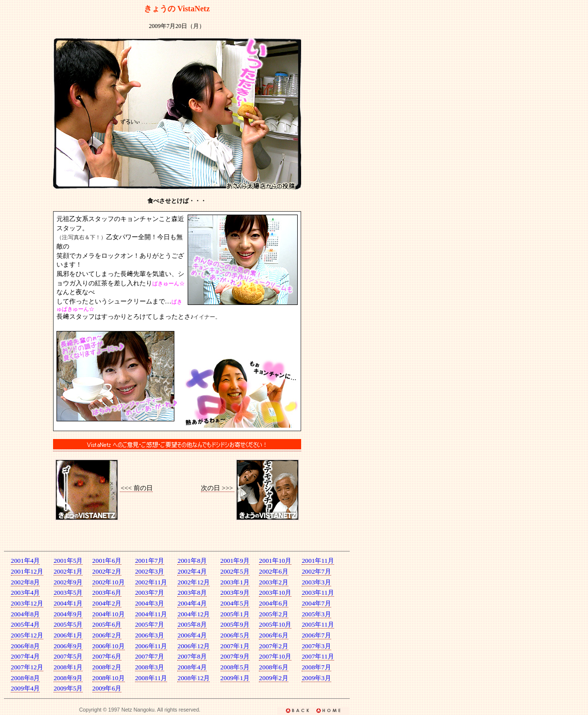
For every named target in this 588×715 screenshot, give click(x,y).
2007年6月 (107, 656)
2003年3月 (316, 582)
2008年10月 (109, 678)
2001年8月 (192, 561)
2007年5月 (68, 656)
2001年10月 (275, 561)
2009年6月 (107, 688)
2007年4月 (25, 656)
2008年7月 (316, 667)
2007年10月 (275, 656)
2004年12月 (194, 614)
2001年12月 (27, 571)
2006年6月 (273, 635)
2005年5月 (68, 624)
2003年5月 (68, 592)
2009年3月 (316, 678)
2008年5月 (235, 667)
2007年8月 (192, 656)
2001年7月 (150, 561)
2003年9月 (235, 592)
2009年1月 (235, 678)
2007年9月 (235, 656)
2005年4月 (25, 624)
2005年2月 (273, 614)
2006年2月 (107, 635)
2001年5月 (68, 561)
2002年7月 (316, 571)
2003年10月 (275, 592)
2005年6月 (107, 624)
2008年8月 (25, 678)
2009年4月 (25, 688)
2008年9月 (68, 678)
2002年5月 (235, 571)
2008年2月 (107, 667)
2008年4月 (192, 667)
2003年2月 (273, 582)
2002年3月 (150, 571)
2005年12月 (27, 635)
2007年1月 (235, 646)
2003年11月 (318, 592)
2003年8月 (192, 592)
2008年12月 (194, 678)
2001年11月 (318, 561)
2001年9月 (235, 561)
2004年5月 (235, 603)
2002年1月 (68, 571)
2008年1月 (68, 667)
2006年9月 (68, 646)
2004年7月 (316, 603)
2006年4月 (192, 635)
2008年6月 (273, 667)
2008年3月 (150, 667)
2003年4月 (25, 592)
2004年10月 (109, 614)
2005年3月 (316, 614)
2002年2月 (107, 571)
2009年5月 (68, 688)
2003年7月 (150, 592)
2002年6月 (273, 571)
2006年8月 (25, 646)
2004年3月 (150, 603)
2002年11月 (151, 582)
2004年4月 (192, 603)
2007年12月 (27, 667)
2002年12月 (194, 582)
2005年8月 (192, 624)
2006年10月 (109, 646)
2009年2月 (273, 678)
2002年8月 (25, 582)
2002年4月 (192, 571)
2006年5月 (235, 635)
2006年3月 (150, 635)
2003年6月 (107, 592)
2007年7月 (150, 656)
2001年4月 (25, 561)
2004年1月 (68, 603)
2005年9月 (235, 624)
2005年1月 (235, 614)
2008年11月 (151, 678)
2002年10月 (109, 582)
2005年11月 (318, 624)
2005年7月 (150, 624)
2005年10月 (275, 624)
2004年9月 (68, 614)
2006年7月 (316, 635)
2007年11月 (318, 656)
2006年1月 (68, 635)
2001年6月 (107, 561)
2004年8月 (25, 614)
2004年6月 (273, 603)
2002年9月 (68, 582)
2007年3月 (316, 646)
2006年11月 (151, 646)
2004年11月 (151, 614)
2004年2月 (107, 603)
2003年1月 (235, 582)
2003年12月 (27, 603)
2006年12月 (194, 646)
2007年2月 (273, 646)
